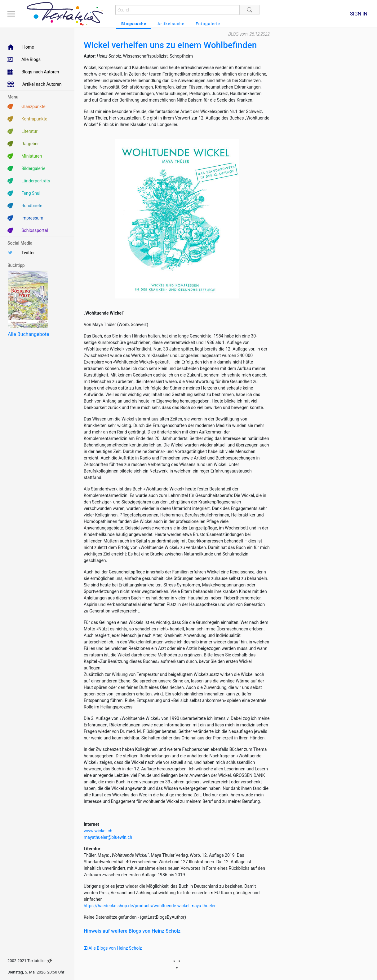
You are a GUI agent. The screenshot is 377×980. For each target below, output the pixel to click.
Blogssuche (134, 24)
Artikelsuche (171, 24)
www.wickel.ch (98, 831)
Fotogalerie (208, 24)
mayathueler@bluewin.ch (108, 837)
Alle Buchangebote (28, 334)
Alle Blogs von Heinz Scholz (113, 948)
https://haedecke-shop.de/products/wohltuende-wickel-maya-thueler (150, 906)
